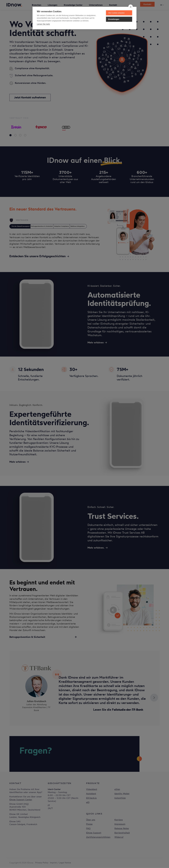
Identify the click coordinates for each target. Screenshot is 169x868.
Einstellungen (114, 19)
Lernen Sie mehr (43, 24)
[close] (131, 7)
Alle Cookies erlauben (116, 13)
